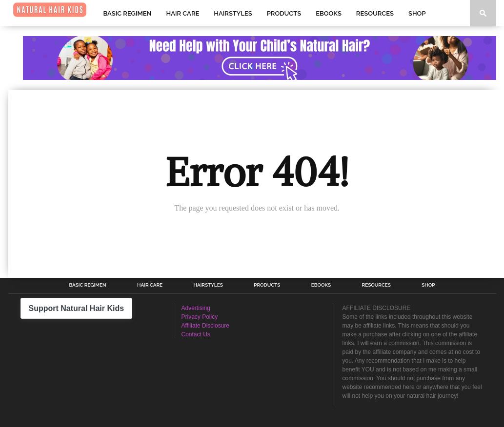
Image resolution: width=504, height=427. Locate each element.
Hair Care (183, 13)
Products (284, 13)
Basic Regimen (128, 13)
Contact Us (196, 334)
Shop (417, 13)
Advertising (196, 308)
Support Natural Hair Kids (77, 308)
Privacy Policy (200, 317)
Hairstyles (233, 13)
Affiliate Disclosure (205, 326)
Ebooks (329, 13)
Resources (375, 13)
